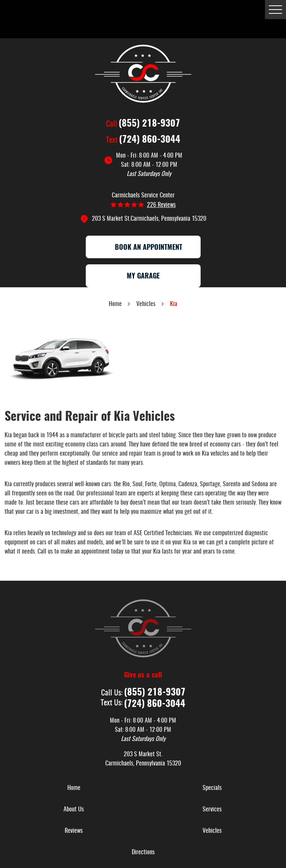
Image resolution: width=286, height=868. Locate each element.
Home (115, 304)
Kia (174, 304)
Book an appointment (143, 248)
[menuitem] (74, 788)
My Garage (143, 277)
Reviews (74, 831)
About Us (74, 809)
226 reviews (161, 205)
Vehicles (146, 304)
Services (212, 809)
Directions (143, 852)
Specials (212, 788)
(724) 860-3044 (150, 140)
